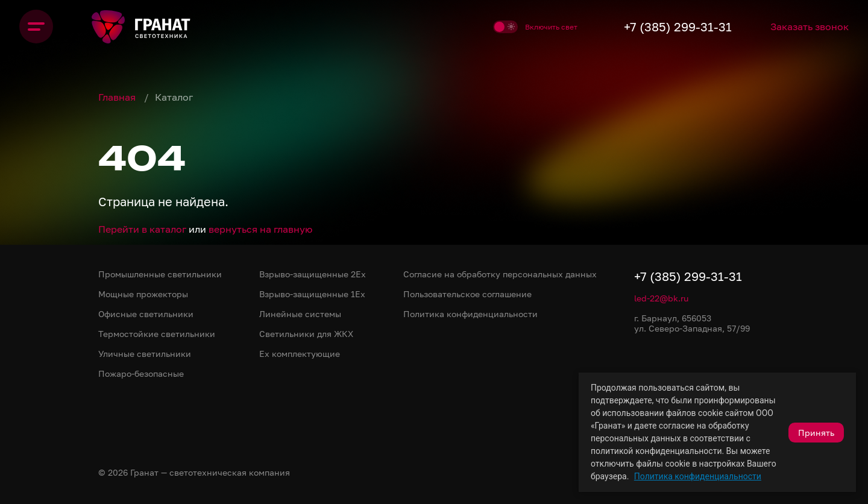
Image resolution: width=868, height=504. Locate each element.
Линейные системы (300, 314)
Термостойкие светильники (157, 334)
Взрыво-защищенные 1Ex (312, 294)
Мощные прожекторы (143, 294)
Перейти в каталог (142, 229)
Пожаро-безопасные (141, 373)
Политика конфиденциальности (698, 476)
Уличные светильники (145, 354)
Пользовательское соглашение (467, 294)
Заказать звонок (810, 27)
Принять (816, 433)
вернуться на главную (260, 229)
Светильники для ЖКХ (306, 334)
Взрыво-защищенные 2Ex (313, 274)
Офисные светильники (146, 314)
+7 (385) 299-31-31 (678, 27)
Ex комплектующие (300, 354)
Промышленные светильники (160, 274)
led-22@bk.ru (661, 298)
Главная (118, 97)
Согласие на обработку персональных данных (500, 274)
